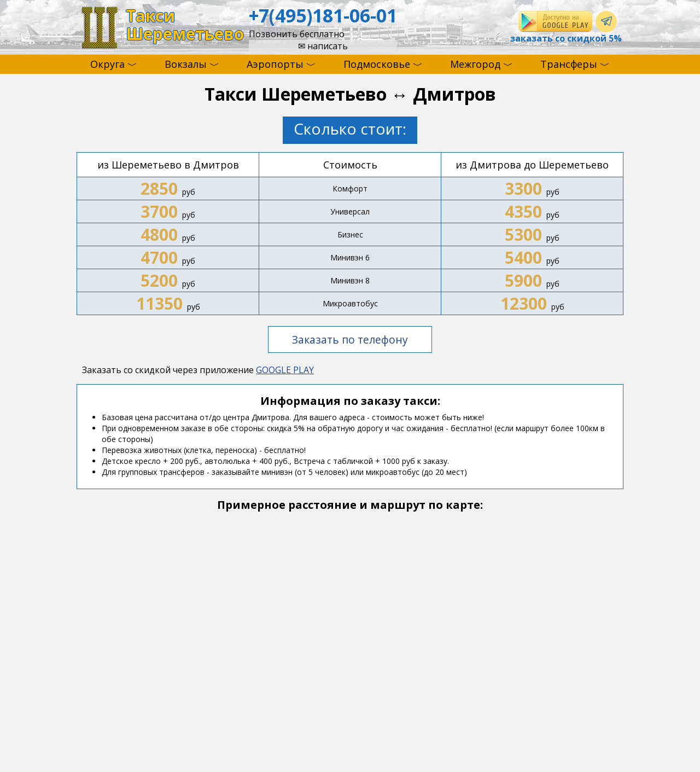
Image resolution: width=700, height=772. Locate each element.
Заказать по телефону (350, 339)
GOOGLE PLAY (285, 370)
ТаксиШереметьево (185, 25)
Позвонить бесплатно (297, 34)
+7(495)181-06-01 (323, 15)
